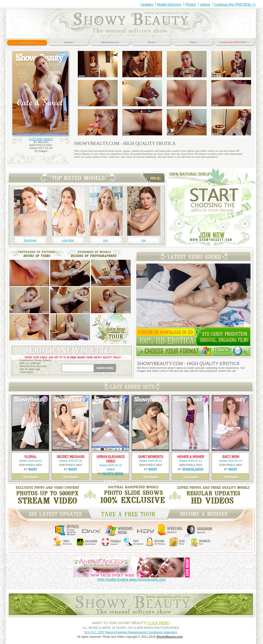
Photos (191, 4)
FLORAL (31, 456)
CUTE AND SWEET (41, 139)
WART (33, 469)
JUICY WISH (231, 456)
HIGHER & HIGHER (191, 456)
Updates (147, 4)
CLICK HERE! (159, 623)
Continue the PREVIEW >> (235, 4)
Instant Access (27, 42)
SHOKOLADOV (193, 469)
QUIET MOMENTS (151, 456)
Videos (205, 4)
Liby (106, 240)
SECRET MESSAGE (71, 456)
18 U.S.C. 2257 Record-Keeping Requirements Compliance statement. (131, 632)
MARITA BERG (113, 474)
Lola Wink (68, 240)
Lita (143, 240)
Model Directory (169, 4)
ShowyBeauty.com (170, 637)
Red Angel (30, 240)
